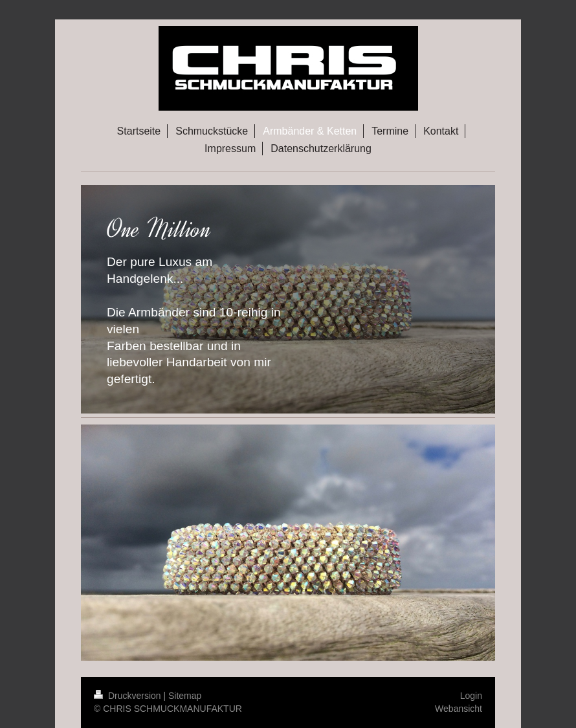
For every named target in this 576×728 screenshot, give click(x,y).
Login (471, 696)
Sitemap (185, 696)
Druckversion (128, 696)
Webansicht (459, 709)
